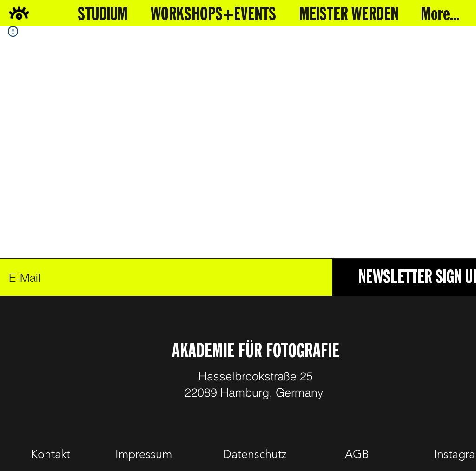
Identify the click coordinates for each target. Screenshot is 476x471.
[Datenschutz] (255, 454)
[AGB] (357, 454)
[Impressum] (144, 454)
